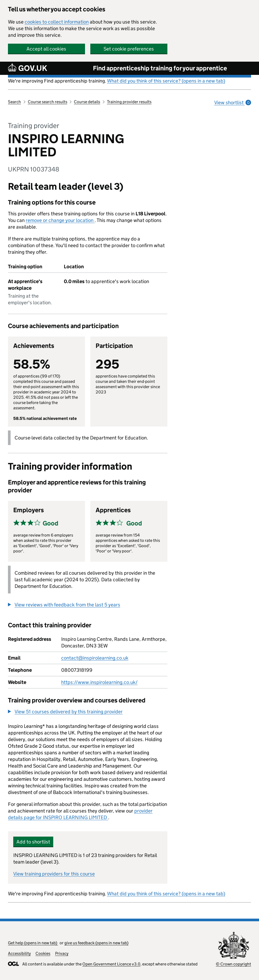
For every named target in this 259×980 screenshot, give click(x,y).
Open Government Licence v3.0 (111, 964)
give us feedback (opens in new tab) (96, 943)
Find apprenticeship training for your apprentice (160, 68)
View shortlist (233, 103)
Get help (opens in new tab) (33, 943)
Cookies (43, 953)
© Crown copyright (233, 964)
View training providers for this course (54, 874)
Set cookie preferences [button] (129, 49)
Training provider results (129, 102)
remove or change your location (60, 220)
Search (14, 102)
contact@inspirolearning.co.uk (95, 658)
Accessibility (19, 953)
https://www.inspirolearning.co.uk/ (99, 682)
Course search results (48, 102)
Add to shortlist (33, 842)
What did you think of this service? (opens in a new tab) (166, 81)
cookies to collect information (57, 22)
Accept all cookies (46, 49)
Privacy (62, 953)
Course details (87, 102)
